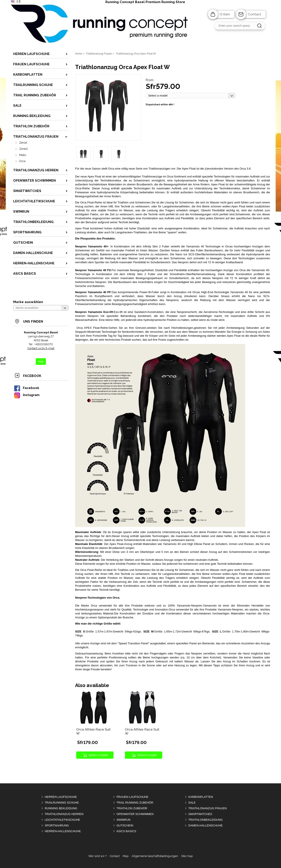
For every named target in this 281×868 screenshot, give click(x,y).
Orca (22, 161)
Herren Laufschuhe (61, 797)
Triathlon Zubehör (132, 808)
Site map (187, 856)
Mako (23, 155)
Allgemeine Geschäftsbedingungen (155, 856)
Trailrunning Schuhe (62, 803)
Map (126, 856)
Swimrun (124, 820)
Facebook (26, 388)
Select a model (98, 755)
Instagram (27, 395)
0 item (225, 14)
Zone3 (23, 149)
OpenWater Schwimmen (135, 814)
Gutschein (125, 825)
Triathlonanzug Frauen (207, 808)
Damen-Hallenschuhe (206, 825)
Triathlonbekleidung (205, 820)
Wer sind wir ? (97, 856)
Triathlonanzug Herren (64, 814)
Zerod (23, 143)
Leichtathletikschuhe (62, 820)
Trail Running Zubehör (135, 803)
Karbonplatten (201, 797)
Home (79, 54)
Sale (192, 803)
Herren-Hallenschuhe (63, 831)
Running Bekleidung (61, 808)
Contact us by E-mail (41, 348)
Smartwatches (200, 814)
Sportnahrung (57, 825)
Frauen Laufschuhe (132, 797)
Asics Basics (126, 831)
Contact (255, 14)
